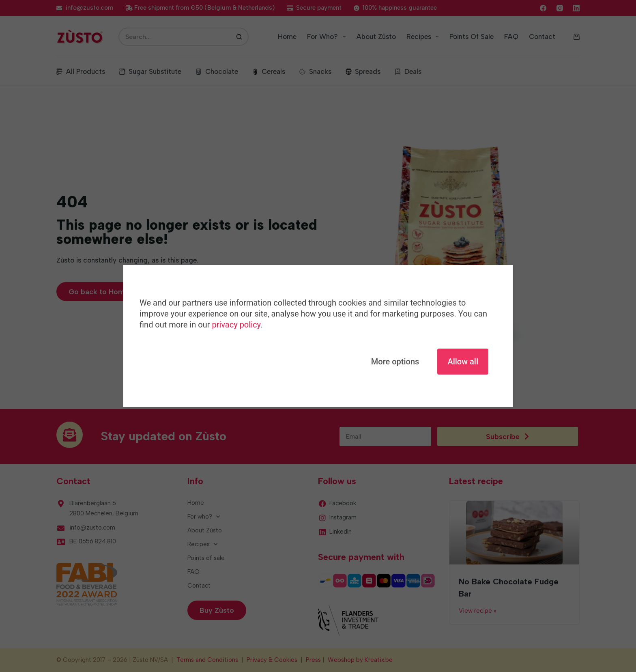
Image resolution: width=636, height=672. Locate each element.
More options (395, 362)
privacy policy (236, 325)
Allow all (463, 362)
